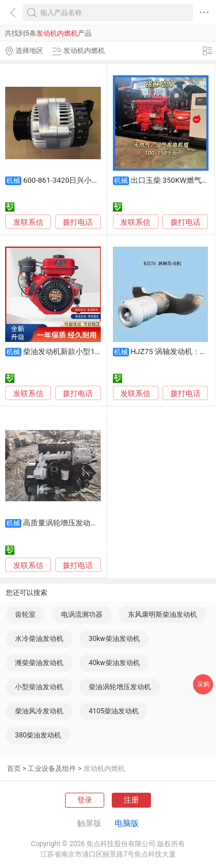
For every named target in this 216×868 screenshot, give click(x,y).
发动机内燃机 (104, 769)
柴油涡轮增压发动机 (120, 687)
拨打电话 (78, 222)
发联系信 (28, 222)
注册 (131, 800)
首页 (14, 769)
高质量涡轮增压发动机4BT (67, 523)
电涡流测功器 (82, 614)
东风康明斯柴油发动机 (162, 614)
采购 (203, 684)
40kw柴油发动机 (114, 663)
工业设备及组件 (52, 769)
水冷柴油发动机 (39, 639)
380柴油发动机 (38, 735)
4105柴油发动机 (114, 711)
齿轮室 (25, 614)
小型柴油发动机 (39, 687)
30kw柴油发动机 (114, 639)
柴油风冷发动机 (39, 711)
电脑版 (127, 823)
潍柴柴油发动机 (39, 663)
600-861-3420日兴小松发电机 (72, 180)
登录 (85, 800)
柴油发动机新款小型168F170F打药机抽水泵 (96, 352)
